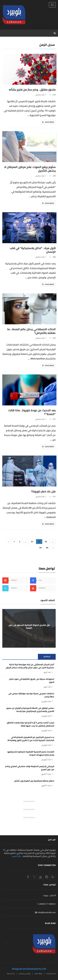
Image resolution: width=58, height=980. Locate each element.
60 (47, 548)
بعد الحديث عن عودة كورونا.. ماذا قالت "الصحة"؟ (32, 412)
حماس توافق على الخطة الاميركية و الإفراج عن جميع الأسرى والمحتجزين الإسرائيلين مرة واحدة (30, 710)
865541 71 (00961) (47, 904)
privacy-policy (25, 974)
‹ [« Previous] (9, 542)
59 (41, 548)
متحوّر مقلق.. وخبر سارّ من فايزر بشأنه (32, 90)
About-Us (11, 974)
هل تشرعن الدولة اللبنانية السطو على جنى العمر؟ (29, 626)
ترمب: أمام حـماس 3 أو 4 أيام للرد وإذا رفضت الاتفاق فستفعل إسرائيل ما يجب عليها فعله (30, 724)
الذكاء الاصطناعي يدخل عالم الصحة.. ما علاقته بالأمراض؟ (31, 331)
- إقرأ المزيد (17, 856)
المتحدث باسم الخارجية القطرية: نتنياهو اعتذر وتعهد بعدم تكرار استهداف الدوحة (31, 753)
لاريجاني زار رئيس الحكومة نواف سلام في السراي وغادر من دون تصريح (30, 768)
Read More (48, 122)
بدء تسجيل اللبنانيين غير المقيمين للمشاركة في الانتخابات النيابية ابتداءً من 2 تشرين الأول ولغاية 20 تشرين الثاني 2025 (31, 740)
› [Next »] (53, 548)
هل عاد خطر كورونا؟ (43, 491)
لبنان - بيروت (49, 895)
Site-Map (39, 974)
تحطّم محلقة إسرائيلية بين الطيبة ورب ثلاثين (34, 781)
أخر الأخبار (47, 657)
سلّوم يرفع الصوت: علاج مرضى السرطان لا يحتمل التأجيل (30, 169)
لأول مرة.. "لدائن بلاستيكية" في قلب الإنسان (33, 250)
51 (32, 542)
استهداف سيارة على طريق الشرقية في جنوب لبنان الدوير (32, 680)
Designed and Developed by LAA (29, 969)
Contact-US (51, 974)
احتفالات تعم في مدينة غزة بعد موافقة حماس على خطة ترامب (31, 695)
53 (46, 542)
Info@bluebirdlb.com (45, 912)
